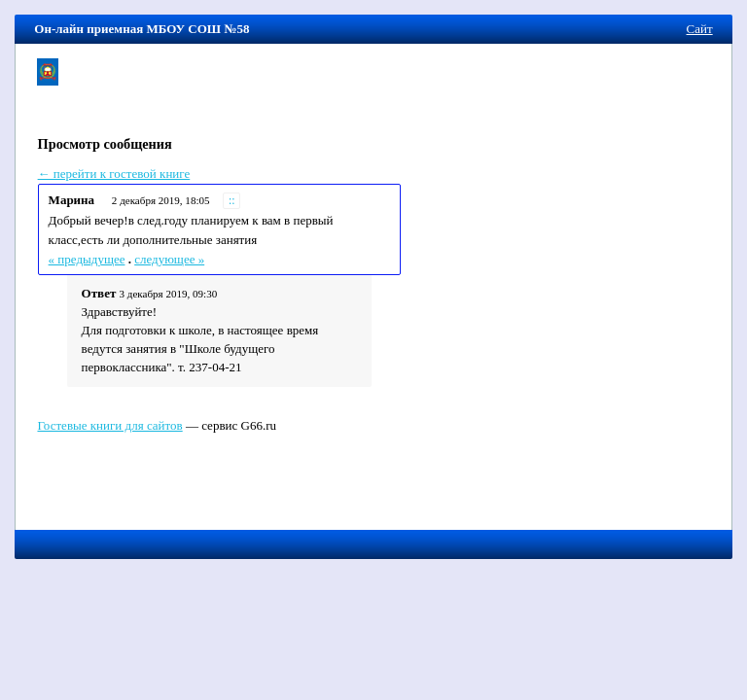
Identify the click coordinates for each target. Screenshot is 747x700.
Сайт (700, 29)
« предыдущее (87, 259)
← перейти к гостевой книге (114, 174)
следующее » (169, 259)
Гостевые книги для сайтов (109, 425)
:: (232, 201)
